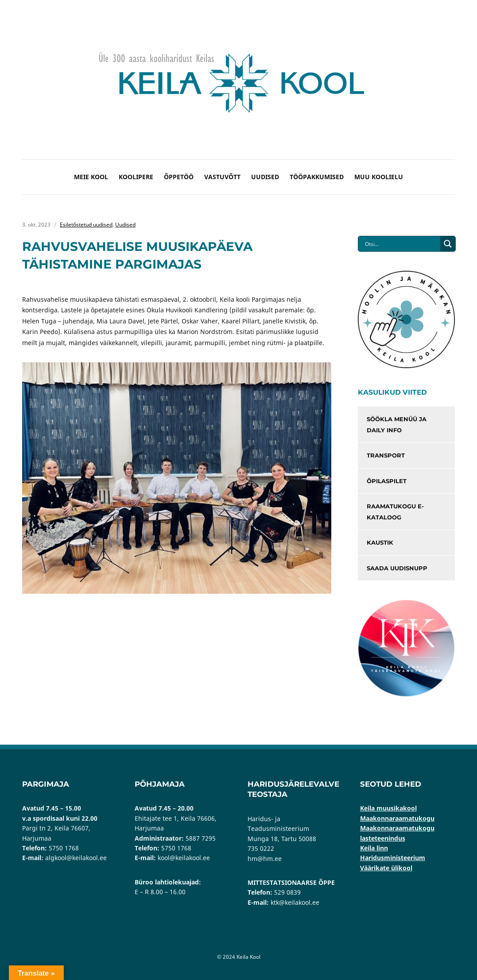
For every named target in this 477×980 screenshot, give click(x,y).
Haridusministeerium (393, 858)
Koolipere (136, 177)
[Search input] (401, 244)
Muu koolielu (379, 177)
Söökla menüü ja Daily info (397, 425)
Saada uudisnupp (397, 568)
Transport (386, 455)
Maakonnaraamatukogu (397, 818)
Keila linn (374, 848)
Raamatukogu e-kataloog (395, 512)
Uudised (265, 177)
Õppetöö (179, 177)
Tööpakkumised (317, 177)
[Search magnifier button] (448, 244)
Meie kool (91, 177)
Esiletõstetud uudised (86, 225)
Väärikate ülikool (386, 868)
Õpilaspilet (387, 481)
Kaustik (380, 542)
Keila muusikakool (388, 808)
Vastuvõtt (222, 177)
